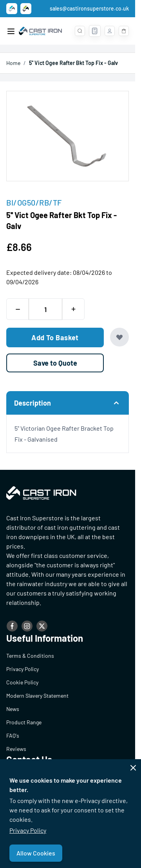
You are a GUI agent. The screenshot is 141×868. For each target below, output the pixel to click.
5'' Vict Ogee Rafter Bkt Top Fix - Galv (73, 63)
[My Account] (110, 31)
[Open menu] (11, 31)
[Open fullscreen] (68, 136)
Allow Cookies (36, 853)
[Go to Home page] (41, 31)
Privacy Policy (28, 830)
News (13, 709)
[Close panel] (133, 768)
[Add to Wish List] (119, 337)
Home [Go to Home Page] (13, 63)
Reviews (16, 749)
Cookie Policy (22, 682)
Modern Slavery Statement (37, 696)
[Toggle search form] (80, 31)
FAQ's (13, 735)
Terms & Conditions (30, 656)
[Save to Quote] (55, 363)
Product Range (24, 722)
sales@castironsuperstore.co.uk (89, 8)
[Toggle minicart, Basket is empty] (124, 31)
